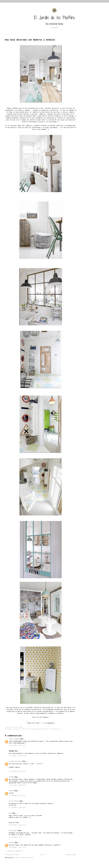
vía (42, 723)
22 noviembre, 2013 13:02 (17, 745)
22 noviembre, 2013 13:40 (17, 756)
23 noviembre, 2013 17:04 (17, 837)
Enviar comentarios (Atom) (24, 858)
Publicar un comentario (15, 851)
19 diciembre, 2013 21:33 (17, 847)
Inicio (42, 855)
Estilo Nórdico (55, 729)
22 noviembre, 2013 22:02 (17, 796)
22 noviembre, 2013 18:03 (17, 785)
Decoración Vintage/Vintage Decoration (35, 729)
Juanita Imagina (14, 739)
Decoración (17, 729)
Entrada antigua (71, 855)
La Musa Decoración (15, 761)
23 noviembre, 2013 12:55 (17, 825)
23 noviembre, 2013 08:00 (17, 808)
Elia (10, 813)
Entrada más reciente (12, 855)
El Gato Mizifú (14, 801)
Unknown (11, 777)
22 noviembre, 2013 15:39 (17, 771)
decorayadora (13, 831)
